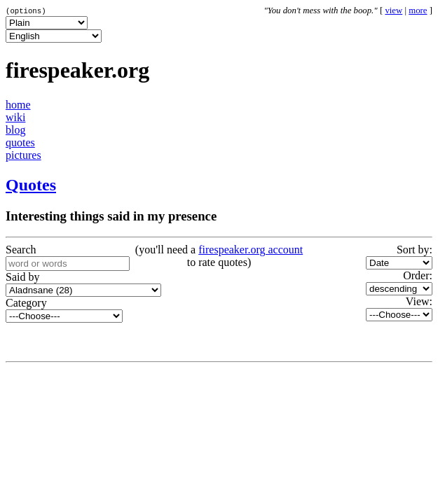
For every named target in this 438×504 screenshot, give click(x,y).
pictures (23, 155)
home (18, 105)
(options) (26, 10)
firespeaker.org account (251, 250)
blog (15, 130)
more (418, 10)
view (393, 10)
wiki (15, 117)
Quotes (31, 185)
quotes (20, 142)
